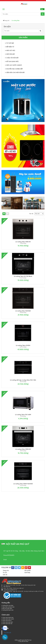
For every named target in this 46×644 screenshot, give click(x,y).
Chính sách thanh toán (8, 617)
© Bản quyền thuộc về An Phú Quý (23, 640)
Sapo (27, 641)
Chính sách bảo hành (8, 622)
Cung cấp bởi (22, 641)
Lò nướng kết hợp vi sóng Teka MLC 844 (23, 380)
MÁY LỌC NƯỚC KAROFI (13, 65)
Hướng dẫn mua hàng (8, 605)
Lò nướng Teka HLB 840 (23, 311)
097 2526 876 (7, 587)
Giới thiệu (27, 573)
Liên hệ (5, 575)
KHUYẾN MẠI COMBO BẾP (14, 69)
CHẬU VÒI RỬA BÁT (12, 58)
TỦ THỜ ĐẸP (9, 43)
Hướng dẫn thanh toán (8, 610)
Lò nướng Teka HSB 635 (23, 449)
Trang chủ (6, 570)
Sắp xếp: (31, 214)
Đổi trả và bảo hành (7, 608)
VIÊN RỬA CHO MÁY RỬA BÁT (15, 73)
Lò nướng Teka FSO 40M (23, 415)
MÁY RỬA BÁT (10, 54)
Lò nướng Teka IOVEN (23, 345)
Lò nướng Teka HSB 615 (23, 242)
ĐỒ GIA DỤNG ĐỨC (12, 62)
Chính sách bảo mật (7, 624)
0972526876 (11, 555)
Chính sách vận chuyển (8, 619)
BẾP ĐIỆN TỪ (10, 47)
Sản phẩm (28, 570)
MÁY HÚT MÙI (10, 51)
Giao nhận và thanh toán (8, 607)
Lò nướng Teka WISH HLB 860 (23, 484)
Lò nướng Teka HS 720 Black (23, 276)
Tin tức (5, 573)
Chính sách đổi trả (7, 621)
